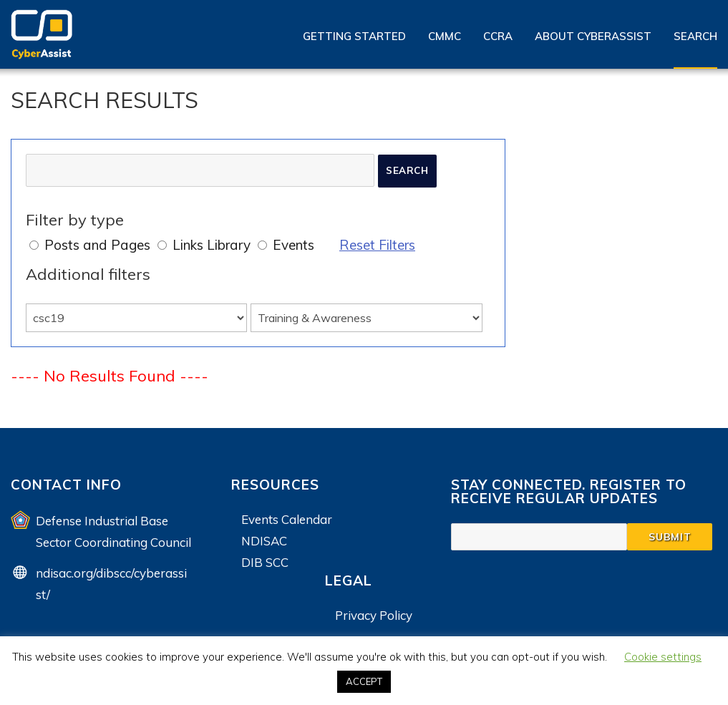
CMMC (445, 36)
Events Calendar (287, 519)
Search (695, 36)
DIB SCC (265, 562)
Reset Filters (377, 245)
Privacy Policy (374, 615)
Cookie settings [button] (663, 657)
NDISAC (264, 541)
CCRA (498, 36)
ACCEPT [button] (364, 681)
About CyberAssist (593, 36)
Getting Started (354, 36)
